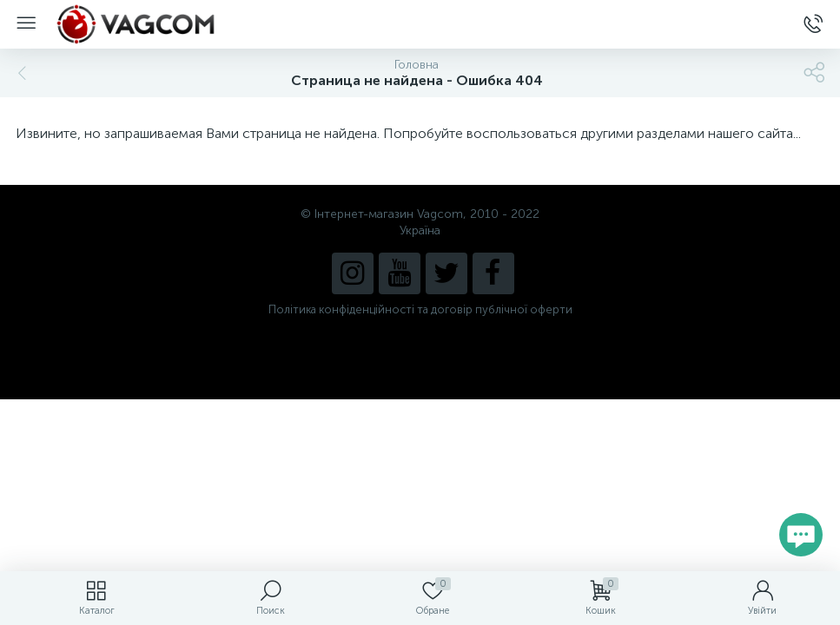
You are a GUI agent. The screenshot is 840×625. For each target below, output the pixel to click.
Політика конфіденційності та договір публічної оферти (420, 309)
